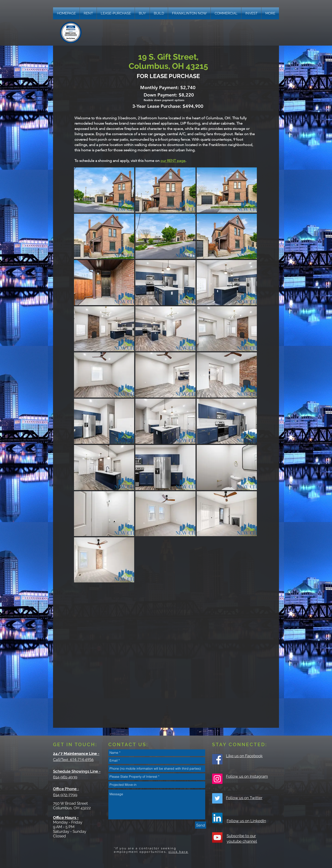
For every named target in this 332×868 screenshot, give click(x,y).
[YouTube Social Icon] (217, 837)
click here (178, 852)
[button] (270, 13)
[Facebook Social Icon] (217, 759)
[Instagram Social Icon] (217, 779)
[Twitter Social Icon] (217, 798)
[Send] (201, 825)
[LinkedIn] (217, 818)
